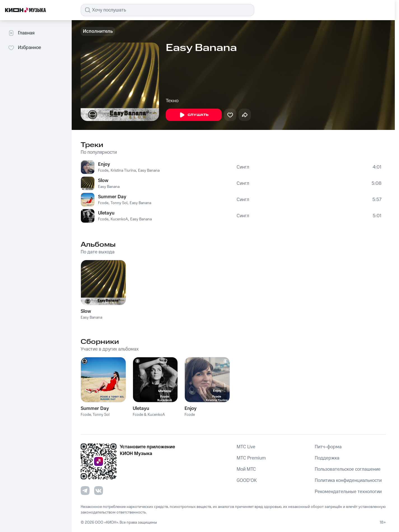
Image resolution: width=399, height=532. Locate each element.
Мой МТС (246, 469)
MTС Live (246, 447)
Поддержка (327, 458)
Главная (21, 33)
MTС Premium (251, 458)
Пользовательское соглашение (348, 469)
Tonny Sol (119, 203)
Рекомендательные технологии (348, 492)
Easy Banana (149, 171)
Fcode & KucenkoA (149, 415)
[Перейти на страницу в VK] (99, 491)
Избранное (25, 48)
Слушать (194, 115)
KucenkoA (119, 219)
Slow (103, 181)
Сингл (243, 167)
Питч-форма (328, 447)
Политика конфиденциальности (348, 480)
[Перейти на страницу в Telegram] (85, 491)
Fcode (103, 171)
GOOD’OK (247, 480)
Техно (172, 101)
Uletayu (106, 213)
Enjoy (104, 164)
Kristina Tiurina (123, 171)
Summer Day (112, 197)
